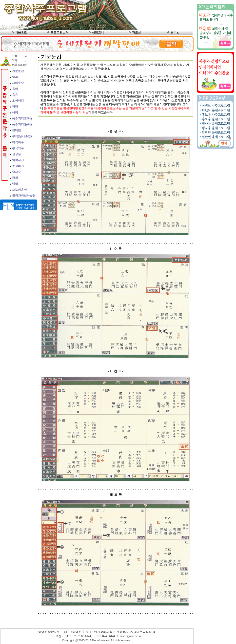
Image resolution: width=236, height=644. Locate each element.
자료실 (137, 32)
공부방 (175, 32)
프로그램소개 (59, 32)
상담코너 (98, 32)
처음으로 (21, 32)
